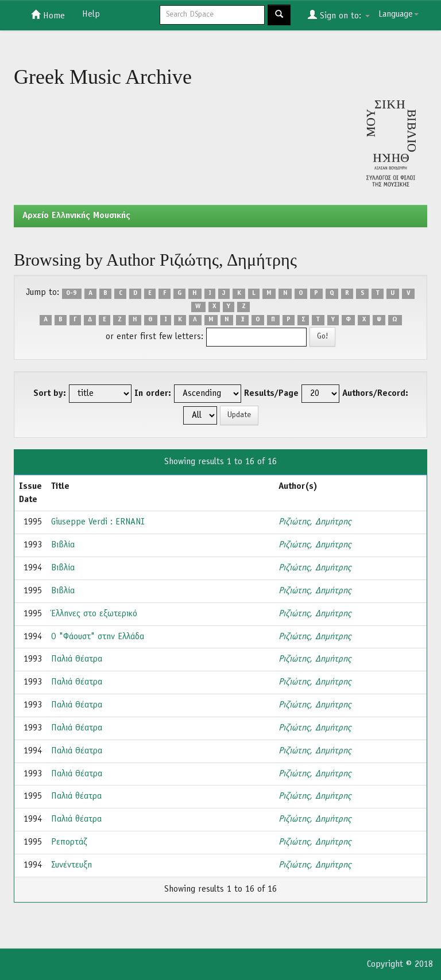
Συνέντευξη (71, 865)
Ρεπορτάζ (69, 842)
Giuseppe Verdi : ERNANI (98, 522)
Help (91, 14)
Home (48, 15)
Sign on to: (339, 15)
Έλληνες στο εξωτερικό (94, 614)
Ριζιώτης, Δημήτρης (315, 522)
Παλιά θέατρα (76, 796)
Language (399, 14)
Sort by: (50, 394)
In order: (153, 394)
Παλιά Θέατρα (77, 659)
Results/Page (271, 394)
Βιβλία (63, 545)
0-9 (71, 293)
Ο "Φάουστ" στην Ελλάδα (98, 637)
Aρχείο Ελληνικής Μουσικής (76, 216)
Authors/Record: (375, 394)
